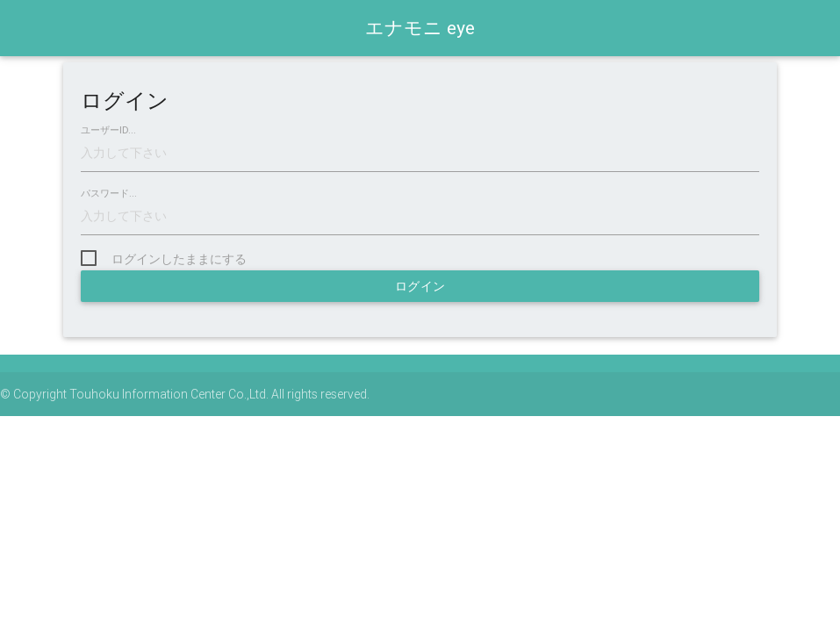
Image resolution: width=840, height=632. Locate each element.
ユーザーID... (108, 131)
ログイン (420, 286)
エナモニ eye (420, 28)
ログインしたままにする (179, 259)
